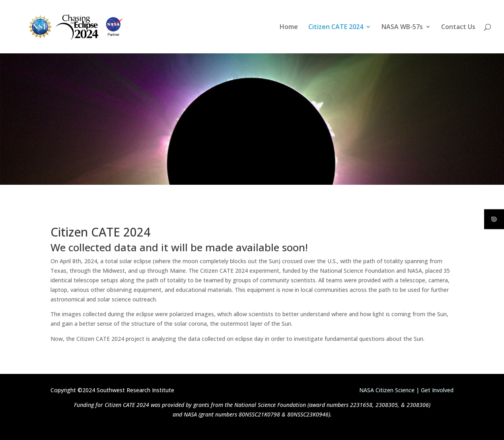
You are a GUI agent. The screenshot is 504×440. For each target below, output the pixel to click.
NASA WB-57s (402, 27)
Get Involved (437, 390)
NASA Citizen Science (387, 390)
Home (289, 27)
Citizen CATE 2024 (336, 27)
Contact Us (458, 27)
